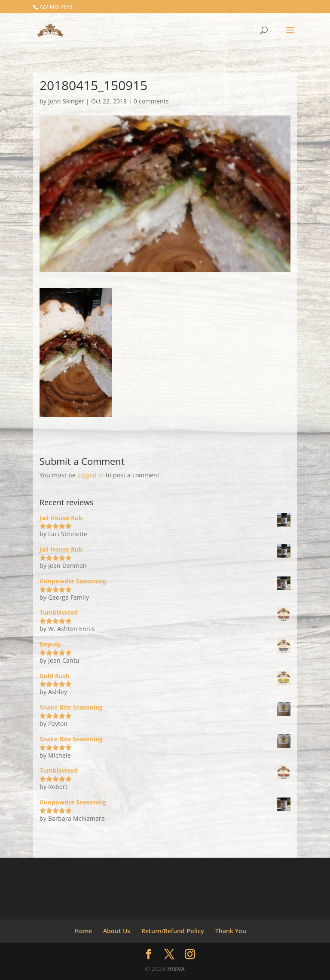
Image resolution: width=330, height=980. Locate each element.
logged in (91, 475)
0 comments (151, 101)
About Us (117, 931)
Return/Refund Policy (173, 931)
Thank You (231, 931)
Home (83, 931)
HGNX (176, 969)
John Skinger (66, 101)
